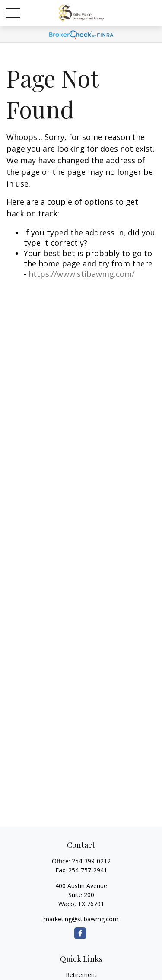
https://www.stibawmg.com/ (82, 274)
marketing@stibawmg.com (81, 919)
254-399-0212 (91, 861)
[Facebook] (80, 933)
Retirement (81, 975)
